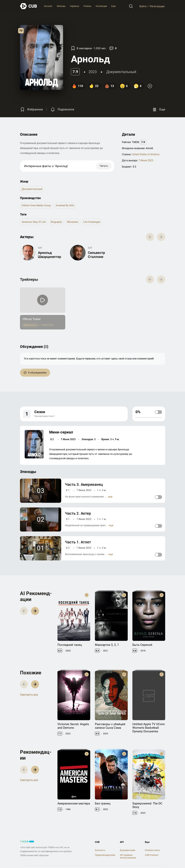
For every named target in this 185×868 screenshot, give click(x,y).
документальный (121, 72)
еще (110, 497)
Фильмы (61, 6)
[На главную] (29, 6)
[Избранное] (31, 110)
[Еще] (159, 110)
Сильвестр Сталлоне (96, 255)
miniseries (73, 222)
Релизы (87, 6)
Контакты (100, 850)
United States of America (146, 154)
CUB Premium (152, 855)
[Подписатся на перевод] (62, 110)
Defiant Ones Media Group (36, 205)
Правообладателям (105, 855)
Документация (128, 850)
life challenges (92, 222)
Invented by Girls (65, 205)
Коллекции (101, 6)
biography (56, 222)
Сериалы (75, 6)
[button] (35, 611)
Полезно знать (152, 850)
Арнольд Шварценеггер (49, 255)
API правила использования (128, 856)
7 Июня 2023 (146, 160)
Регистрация (157, 6)
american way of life (34, 222)
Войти (143, 6)
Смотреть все (29, 695)
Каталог (48, 6)
